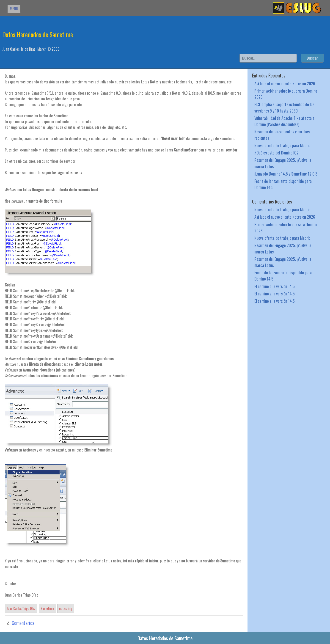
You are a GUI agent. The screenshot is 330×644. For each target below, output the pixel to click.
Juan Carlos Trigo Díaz (21, 608)
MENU (14, 9)
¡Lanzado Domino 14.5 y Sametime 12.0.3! (286, 174)
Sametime (47, 608)
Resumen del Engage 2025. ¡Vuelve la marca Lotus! (283, 163)
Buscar (312, 58)
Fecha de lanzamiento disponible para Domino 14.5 (283, 184)
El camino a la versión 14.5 (275, 286)
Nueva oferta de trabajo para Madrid (282, 145)
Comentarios (23, 623)
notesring (66, 608)
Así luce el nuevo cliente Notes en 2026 (285, 83)
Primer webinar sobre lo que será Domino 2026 (286, 94)
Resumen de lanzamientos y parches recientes (282, 135)
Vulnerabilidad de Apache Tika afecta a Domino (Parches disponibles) (284, 121)
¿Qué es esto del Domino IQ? (276, 153)
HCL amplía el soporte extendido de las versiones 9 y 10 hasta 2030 (284, 107)
